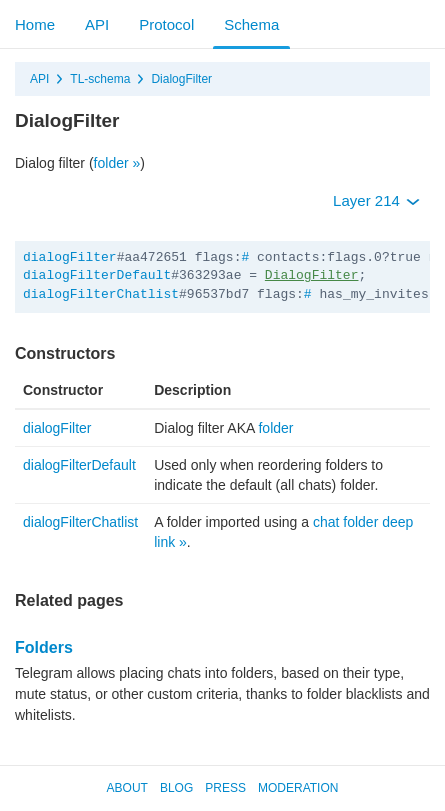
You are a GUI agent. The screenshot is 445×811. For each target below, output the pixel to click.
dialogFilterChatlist (101, 294)
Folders (44, 647)
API (97, 24)
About (127, 788)
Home (35, 24)
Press (225, 788)
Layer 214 (376, 200)
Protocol (166, 24)
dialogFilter (70, 257)
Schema (251, 24)
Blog (176, 788)
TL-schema (100, 79)
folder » (117, 163)
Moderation (298, 788)
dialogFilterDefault (97, 275)
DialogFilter (181, 79)
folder (275, 428)
